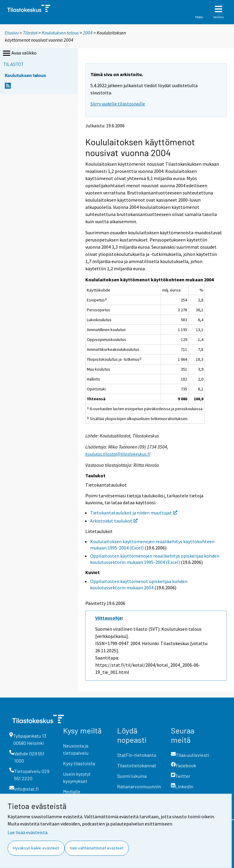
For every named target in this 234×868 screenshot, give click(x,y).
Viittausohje (109, 618)
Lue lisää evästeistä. (28, 832)
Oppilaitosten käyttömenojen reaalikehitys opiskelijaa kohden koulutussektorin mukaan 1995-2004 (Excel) (155, 559)
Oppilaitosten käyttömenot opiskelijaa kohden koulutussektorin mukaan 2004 (139, 584)
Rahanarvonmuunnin (139, 786)
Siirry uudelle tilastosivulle (118, 104)
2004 (88, 33)
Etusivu (12, 33)
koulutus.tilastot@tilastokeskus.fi (118, 454)
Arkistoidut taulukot (114, 521)
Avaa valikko (19, 53)
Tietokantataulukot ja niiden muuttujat (134, 513)
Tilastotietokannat (137, 765)
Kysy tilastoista (79, 763)
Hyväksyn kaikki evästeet (36, 848)
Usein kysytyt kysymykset (77, 777)
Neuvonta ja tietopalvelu (76, 749)
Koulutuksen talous (60, 33)
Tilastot (30, 33)
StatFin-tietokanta (137, 755)
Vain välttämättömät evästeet (97, 848)
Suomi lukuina (132, 776)
